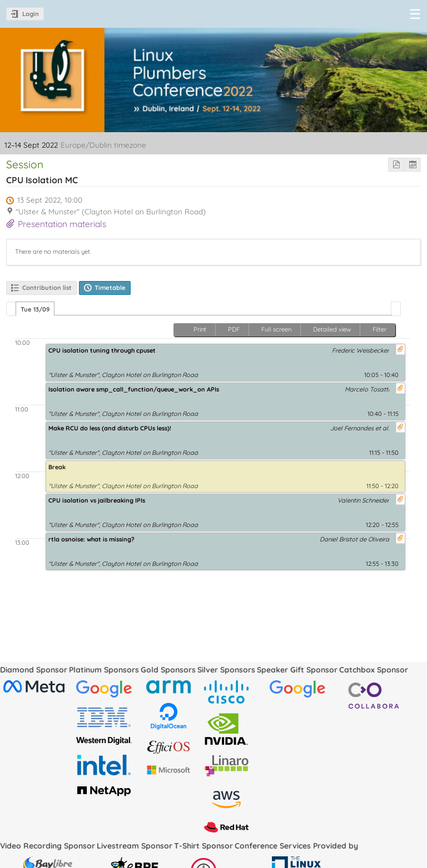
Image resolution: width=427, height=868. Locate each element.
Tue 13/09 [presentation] (35, 309)
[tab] (35, 309)
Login (31, 14)
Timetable (110, 288)
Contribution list (47, 288)
